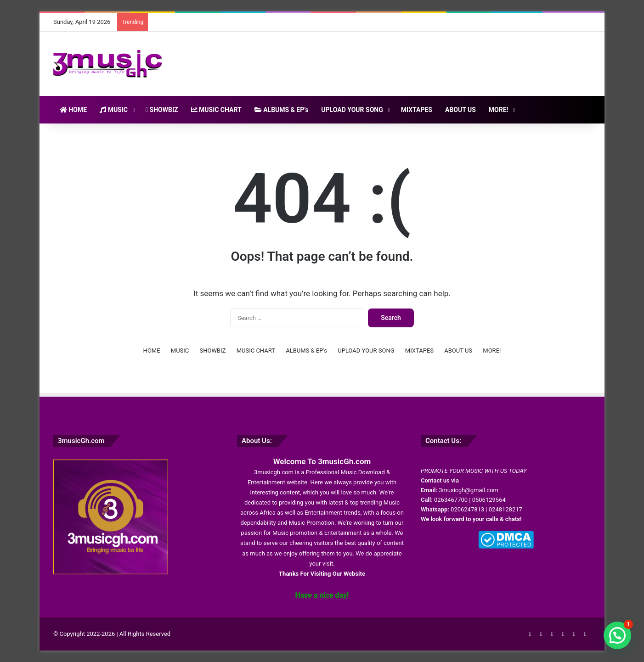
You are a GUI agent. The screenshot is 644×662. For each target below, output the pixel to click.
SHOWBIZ (162, 110)
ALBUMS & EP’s (282, 110)
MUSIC (114, 110)
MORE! (499, 110)
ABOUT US (460, 110)
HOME (73, 110)
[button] (617, 635)
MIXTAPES (417, 110)
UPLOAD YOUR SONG (352, 110)
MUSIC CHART (216, 110)
